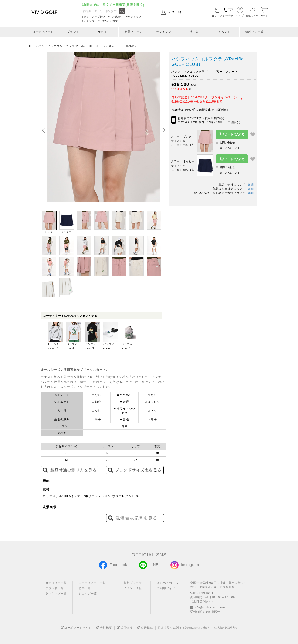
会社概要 (104, 628)
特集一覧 (85, 588)
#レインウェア (91, 21)
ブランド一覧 (54, 588)
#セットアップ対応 (94, 17)
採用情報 (125, 628)
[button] (164, 130)
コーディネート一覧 (92, 583)
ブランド (73, 32)
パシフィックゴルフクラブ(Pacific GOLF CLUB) (207, 62)
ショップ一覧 (88, 594)
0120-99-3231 (188, 122)
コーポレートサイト (76, 628)
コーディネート (43, 32)
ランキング (164, 32)
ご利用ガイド (166, 588)
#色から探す (110, 21)
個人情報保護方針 (226, 628)
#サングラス (134, 17)
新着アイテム (134, 32)
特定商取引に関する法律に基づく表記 (184, 628)
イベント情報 (133, 588)
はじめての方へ (168, 583)
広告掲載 (145, 628)
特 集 (194, 32)
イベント (224, 32)
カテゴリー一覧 (56, 583)
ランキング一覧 (56, 594)
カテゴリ (103, 32)
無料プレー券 (254, 32)
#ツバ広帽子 (116, 17)
